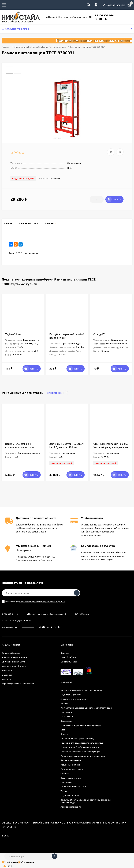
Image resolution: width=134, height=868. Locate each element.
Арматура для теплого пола (74, 699)
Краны (64, 730)
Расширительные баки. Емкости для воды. (82, 690)
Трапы (64, 791)
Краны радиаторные (71, 778)
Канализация (67, 716)
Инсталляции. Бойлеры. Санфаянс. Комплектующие (40, 47)
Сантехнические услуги (13, 662)
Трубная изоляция (70, 795)
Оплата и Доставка (11, 653)
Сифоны (65, 773)
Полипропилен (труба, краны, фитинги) (80, 747)
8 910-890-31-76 (10, 614)
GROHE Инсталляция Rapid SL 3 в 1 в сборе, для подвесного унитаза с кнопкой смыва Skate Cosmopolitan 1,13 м (111, 449)
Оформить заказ (69, 662)
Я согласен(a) (33, 602)
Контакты (7, 679)
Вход (8, 866)
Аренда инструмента (71, 807)
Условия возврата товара (14, 657)
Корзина (65, 653)
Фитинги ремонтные (71, 760)
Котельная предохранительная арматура (81, 725)
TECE (19, 253)
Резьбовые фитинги (70, 765)
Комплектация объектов (14, 666)
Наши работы (8, 670)
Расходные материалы (72, 769)
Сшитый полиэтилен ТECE (73, 787)
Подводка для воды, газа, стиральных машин (83, 743)
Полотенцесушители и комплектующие (80, 751)
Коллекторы (67, 721)
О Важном (7, 675)
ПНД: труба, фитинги (71, 695)
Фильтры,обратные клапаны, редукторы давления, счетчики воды (86, 801)
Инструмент (67, 712)
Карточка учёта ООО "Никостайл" (18, 684)
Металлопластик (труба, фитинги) (77, 738)
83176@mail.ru (82, 614)
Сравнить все (58, 393)
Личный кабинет (69, 657)
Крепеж (64, 734)
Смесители (66, 782)
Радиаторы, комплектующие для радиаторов (83, 756)
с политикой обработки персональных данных (42, 602)
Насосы (64, 703)
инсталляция (31, 253)
